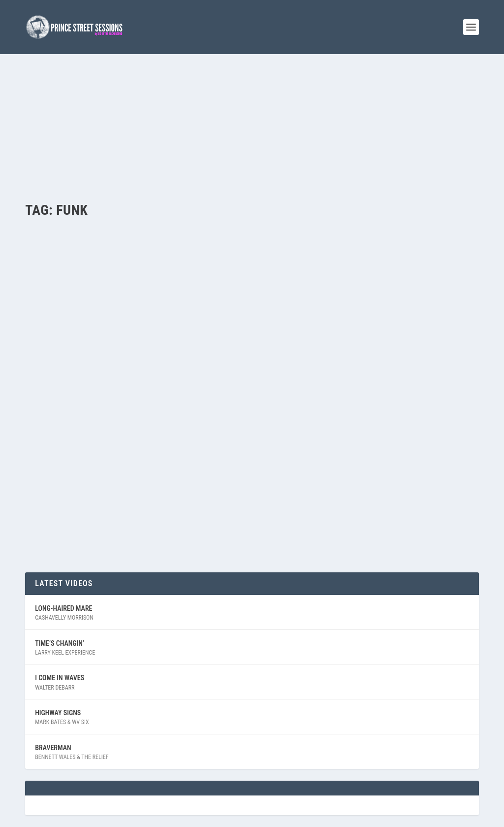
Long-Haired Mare (63, 608)
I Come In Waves (60, 678)
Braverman (53, 748)
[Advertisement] (252, 128)
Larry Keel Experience (65, 653)
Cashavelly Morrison (64, 618)
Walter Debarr (55, 688)
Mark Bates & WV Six (62, 722)
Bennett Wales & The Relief (72, 757)
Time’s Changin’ (60, 643)
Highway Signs (58, 713)
